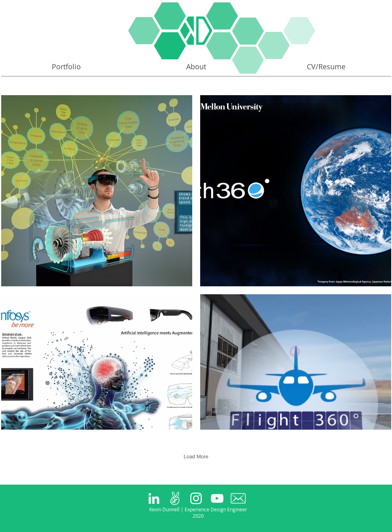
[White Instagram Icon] (196, 498)
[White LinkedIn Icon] (154, 498)
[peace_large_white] (175, 498)
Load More (196, 457)
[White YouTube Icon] (217, 498)
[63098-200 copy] (238, 498)
